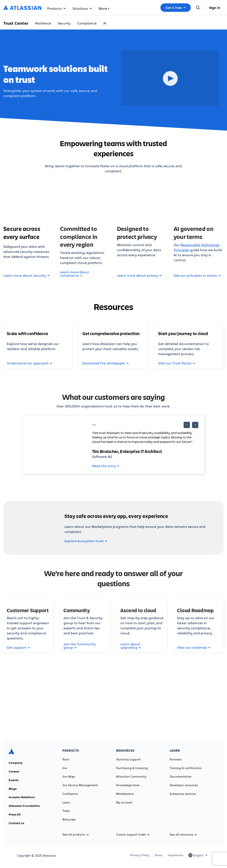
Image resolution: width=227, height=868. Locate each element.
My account (124, 802)
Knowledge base (128, 785)
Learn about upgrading (130, 646)
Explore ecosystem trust (86, 541)
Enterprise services (183, 794)
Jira (65, 768)
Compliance (87, 23)
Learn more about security (26, 275)
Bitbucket (69, 819)
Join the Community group (80, 646)
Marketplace (125, 794)
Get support (18, 647)
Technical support (128, 759)
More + (104, 8)
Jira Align (69, 776)
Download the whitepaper (105, 363)
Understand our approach (29, 363)
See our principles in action (197, 275)
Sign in (215, 8)
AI (105, 23)
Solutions (82, 8)
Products (56, 8)
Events (14, 780)
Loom (66, 802)
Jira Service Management (80, 785)
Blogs (13, 789)
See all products (75, 834)
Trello (66, 811)
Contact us (16, 823)
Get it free (176, 8)
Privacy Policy (140, 855)
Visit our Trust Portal (176, 363)
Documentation (181, 776)
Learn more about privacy (139, 275)
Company (16, 763)
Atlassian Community (131, 776)
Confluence (70, 794)
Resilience (43, 23)
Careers (14, 771)
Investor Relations (22, 797)
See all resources (183, 834)
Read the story (106, 466)
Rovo (66, 759)
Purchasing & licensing (132, 768)
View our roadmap (194, 647)
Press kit (15, 814)
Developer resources (184, 785)
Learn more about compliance (75, 274)
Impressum (176, 855)
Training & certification (186, 768)
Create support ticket (133, 834)
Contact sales (113, 702)
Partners (176, 759)
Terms (159, 855)
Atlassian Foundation (24, 806)
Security (64, 23)
